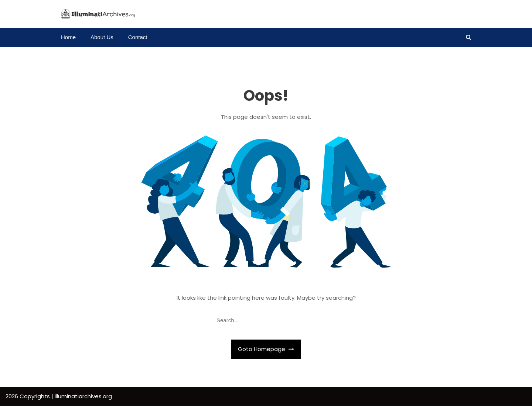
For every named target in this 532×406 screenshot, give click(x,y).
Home (68, 37)
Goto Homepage (266, 349)
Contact (138, 37)
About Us (102, 37)
